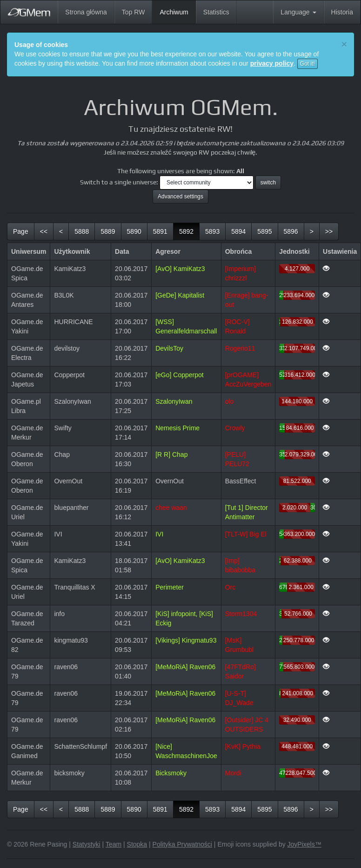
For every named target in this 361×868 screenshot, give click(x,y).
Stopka (137, 844)
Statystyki (87, 844)
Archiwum (177, 11)
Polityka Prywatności (182, 844)
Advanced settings (180, 197)
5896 (291, 231)
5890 (134, 231)
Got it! (308, 64)
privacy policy (272, 63)
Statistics (216, 12)
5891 (160, 231)
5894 (238, 231)
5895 (264, 231)
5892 (189, 231)
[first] (44, 231)
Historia (342, 12)
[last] (329, 231)
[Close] (344, 44)
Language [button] (298, 12)
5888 (82, 231)
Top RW (134, 12)
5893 (212, 231)
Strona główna (86, 12)
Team (114, 844)
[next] (312, 231)
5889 (108, 231)
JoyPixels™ (304, 844)
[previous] (61, 231)
